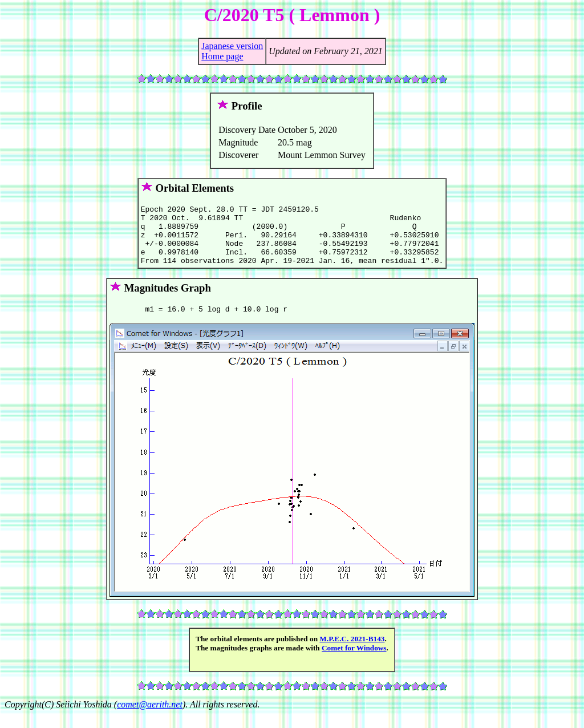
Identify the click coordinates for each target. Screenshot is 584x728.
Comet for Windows (354, 662)
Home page (222, 56)
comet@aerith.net (150, 718)
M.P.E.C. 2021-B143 (352, 652)
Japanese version (232, 46)
